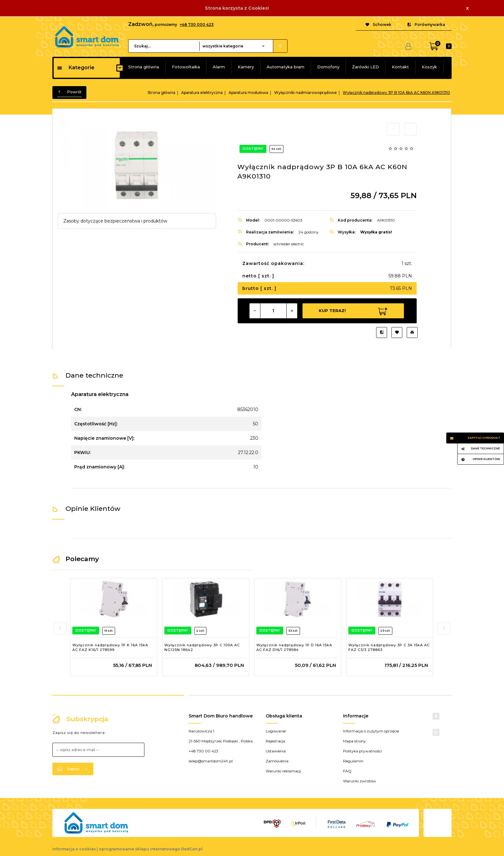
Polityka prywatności (362, 751)
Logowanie (276, 731)
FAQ (347, 771)
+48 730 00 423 (204, 751)
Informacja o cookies (74, 849)
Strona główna (144, 67)
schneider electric (289, 244)
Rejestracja (275, 741)
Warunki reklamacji (283, 771)
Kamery (246, 67)
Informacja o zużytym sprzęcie (371, 731)
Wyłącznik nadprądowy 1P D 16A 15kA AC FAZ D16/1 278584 (294, 648)
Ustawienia (276, 751)
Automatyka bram (286, 67)
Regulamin (353, 761)
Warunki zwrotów (360, 781)
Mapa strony (354, 741)
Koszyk (429, 67)
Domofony (328, 67)
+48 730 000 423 (197, 24)
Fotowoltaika (186, 67)
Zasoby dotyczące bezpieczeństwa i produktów (115, 221)
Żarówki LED (366, 67)
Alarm (219, 67)
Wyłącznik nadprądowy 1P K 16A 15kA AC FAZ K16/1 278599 (110, 648)
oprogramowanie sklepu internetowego (140, 849)
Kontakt (400, 67)
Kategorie (76, 68)
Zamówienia (277, 761)
